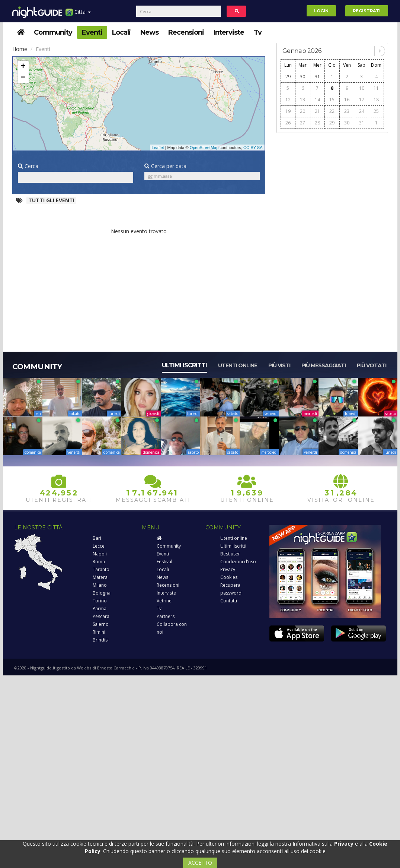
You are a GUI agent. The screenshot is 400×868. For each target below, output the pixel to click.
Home (20, 49)
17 (362, 100)
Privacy (228, 569)
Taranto (101, 569)
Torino (100, 601)
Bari (97, 538)
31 (317, 77)
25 (376, 111)
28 (317, 123)
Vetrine (164, 601)
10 (362, 88)
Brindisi (101, 640)
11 (376, 88)
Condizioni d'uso (238, 562)
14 (317, 100)
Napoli (100, 554)
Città (78, 15)
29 (288, 77)
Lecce (99, 546)
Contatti (229, 601)
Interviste (229, 32)
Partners (166, 616)
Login (321, 11)
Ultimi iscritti (184, 365)
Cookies (229, 577)
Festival (164, 562)
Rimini (99, 632)
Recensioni (186, 32)
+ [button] (23, 67)
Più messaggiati (324, 365)
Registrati (367, 11)
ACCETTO (200, 863)
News (149, 32)
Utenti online (238, 365)
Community (53, 32)
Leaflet (158, 148)
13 (303, 100)
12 (288, 100)
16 (347, 100)
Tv (258, 32)
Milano (100, 585)
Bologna (102, 593)
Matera (100, 577)
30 (303, 77)
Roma (99, 562)
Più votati (372, 365)
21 (317, 111)
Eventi (92, 32)
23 (347, 111)
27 (303, 123)
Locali (121, 32)
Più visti (279, 365)
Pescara (101, 616)
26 (288, 123)
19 (288, 111)
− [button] (23, 78)
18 (376, 100)
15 (332, 100)
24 (362, 111)
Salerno (101, 624)
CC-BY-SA (253, 148)
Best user (230, 554)
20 (303, 111)
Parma (100, 609)
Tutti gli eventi (51, 200)
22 (332, 111)
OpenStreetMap (204, 148)
